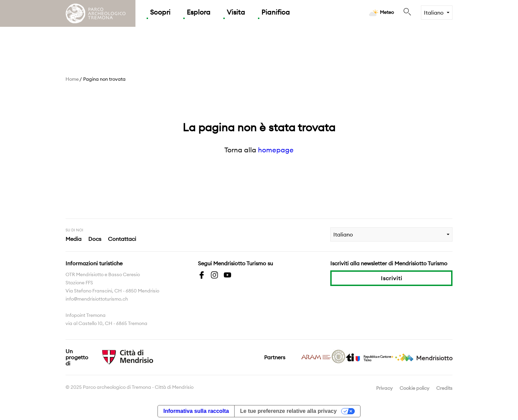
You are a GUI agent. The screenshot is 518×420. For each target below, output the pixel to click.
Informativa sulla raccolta (196, 411)
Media (73, 239)
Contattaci (122, 239)
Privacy (384, 388)
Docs (95, 239)
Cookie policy (414, 388)
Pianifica (276, 12)
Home (72, 79)
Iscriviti (392, 278)
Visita (236, 12)
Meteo (381, 13)
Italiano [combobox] (434, 13)
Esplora (199, 12)
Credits (444, 388)
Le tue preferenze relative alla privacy (288, 411)
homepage (276, 150)
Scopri (160, 12)
